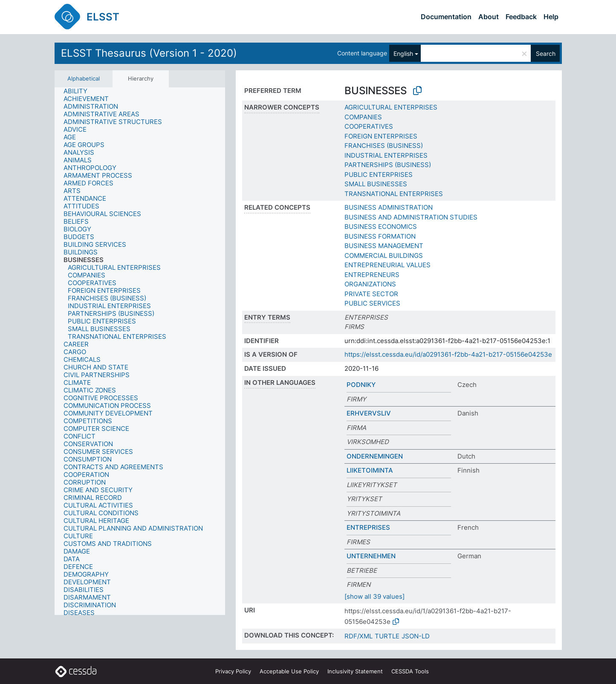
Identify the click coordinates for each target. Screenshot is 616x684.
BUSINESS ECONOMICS (381, 227)
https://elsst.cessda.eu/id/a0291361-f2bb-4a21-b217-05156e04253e (448, 354)
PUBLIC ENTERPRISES (379, 175)
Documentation (446, 17)
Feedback (521, 17)
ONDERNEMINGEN (375, 456)
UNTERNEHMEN (371, 556)
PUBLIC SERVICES (372, 303)
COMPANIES (363, 117)
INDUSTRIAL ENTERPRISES (386, 155)
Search (546, 53)
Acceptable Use (289, 671)
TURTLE (387, 636)
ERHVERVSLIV (369, 413)
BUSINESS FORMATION (380, 236)
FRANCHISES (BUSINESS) (384, 146)
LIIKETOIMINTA (370, 470)
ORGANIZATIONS (370, 284)
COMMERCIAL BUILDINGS (384, 255)
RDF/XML (359, 636)
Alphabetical (84, 78)
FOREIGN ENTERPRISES (381, 136)
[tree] (140, 351)
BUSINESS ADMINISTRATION (389, 207)
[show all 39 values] (375, 596)
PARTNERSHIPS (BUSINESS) (388, 165)
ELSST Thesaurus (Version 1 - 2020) (149, 53)
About (489, 17)
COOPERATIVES (369, 126)
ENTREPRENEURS (372, 275)
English (403, 53)
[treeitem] (79, 91)
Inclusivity (355, 671)
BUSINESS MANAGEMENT (384, 246)
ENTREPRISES (368, 527)
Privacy (233, 671)
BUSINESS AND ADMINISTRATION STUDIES (411, 217)
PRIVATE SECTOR (371, 294)
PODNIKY (361, 385)
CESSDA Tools (410, 671)
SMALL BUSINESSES (376, 184)
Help (551, 17)
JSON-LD (416, 636)
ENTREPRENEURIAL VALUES (388, 265)
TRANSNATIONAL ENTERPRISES (394, 194)
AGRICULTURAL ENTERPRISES (391, 107)
